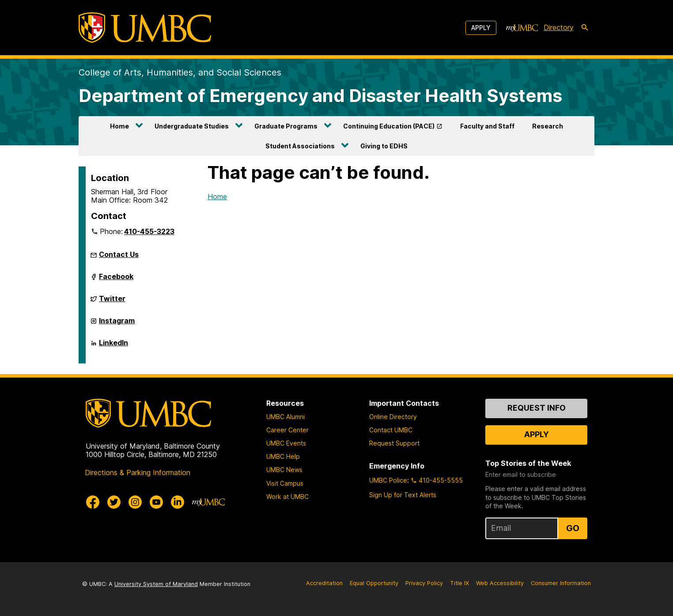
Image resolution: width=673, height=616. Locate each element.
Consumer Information (561, 583)
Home (119, 126)
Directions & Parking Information (138, 472)
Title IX (459, 583)
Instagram (117, 324)
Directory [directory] (559, 27)
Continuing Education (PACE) (389, 126)
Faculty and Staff (487, 126)
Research (548, 126)
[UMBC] (145, 28)
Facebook (116, 280)
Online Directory (393, 417)
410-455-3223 (149, 231)
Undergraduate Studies (192, 126)
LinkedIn (113, 346)
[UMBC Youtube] (156, 502)
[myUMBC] (522, 28)
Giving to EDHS (384, 146)
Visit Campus (285, 483)
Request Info (537, 408)
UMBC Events (286, 443)
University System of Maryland (156, 584)
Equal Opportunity (374, 583)
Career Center (287, 430)
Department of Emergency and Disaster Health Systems (320, 96)
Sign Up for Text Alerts (403, 495)
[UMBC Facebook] (93, 502)
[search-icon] (585, 28)
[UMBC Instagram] (135, 502)
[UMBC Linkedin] (178, 502)
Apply (481, 28)
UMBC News (284, 470)
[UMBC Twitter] (114, 502)
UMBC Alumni (285, 417)
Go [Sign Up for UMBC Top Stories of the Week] (573, 528)
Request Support (394, 443)
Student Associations (300, 146)
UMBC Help (283, 456)
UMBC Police (388, 480)
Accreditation (324, 583)
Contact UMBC (391, 430)
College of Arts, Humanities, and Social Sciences (180, 72)
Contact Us (119, 254)
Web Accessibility (500, 583)
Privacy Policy (424, 583)
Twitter (112, 302)
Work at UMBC (287, 497)
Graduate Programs (286, 126)
